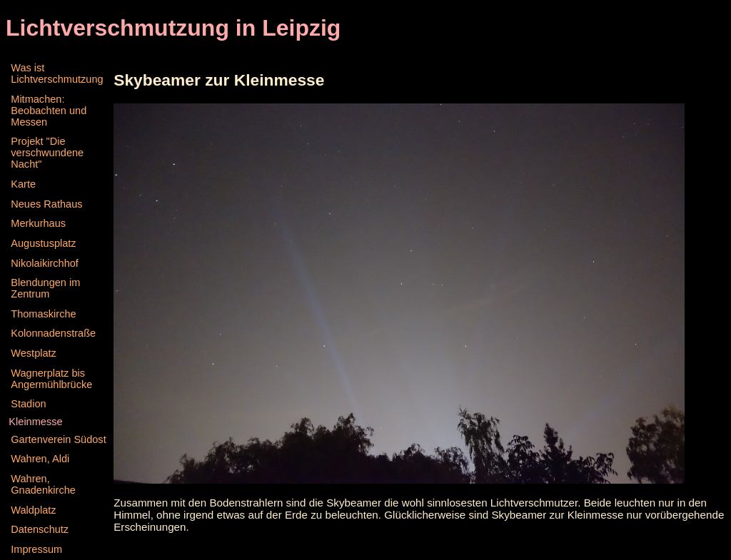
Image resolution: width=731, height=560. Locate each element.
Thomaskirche (43, 314)
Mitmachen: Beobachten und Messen (49, 111)
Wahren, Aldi (40, 459)
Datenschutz (40, 529)
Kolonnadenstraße (53, 333)
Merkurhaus (38, 223)
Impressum (36, 549)
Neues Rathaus (46, 204)
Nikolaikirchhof (45, 263)
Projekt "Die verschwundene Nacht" (47, 153)
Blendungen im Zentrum (45, 288)
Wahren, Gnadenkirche (43, 484)
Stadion (28, 404)
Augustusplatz (43, 243)
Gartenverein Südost (58, 439)
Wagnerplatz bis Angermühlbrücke (51, 379)
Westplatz (34, 353)
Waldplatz (33, 510)
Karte (23, 184)
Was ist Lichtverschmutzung (57, 73)
